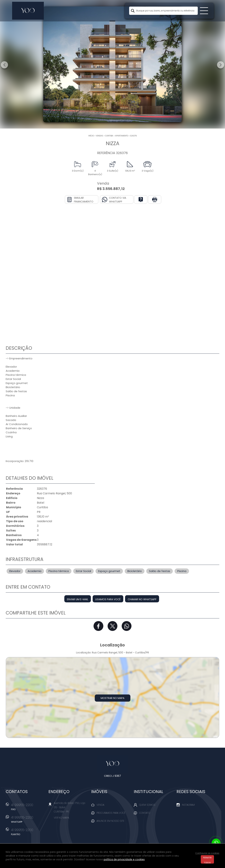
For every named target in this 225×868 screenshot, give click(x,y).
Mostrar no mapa (112, 698)
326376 (133, 136)
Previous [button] (4, 65)
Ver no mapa (61, 818)
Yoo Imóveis (112, 764)
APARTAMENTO (122, 136)
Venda (100, 805)
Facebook (98, 626)
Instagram (188, 805)
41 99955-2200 (28, 808)
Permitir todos (207, 860)
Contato (145, 813)
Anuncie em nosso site (110, 821)
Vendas (99, 136)
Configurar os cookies (207, 853)
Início (91, 136)
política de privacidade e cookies (124, 859)
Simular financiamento (84, 200)
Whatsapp (127, 626)
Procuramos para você (111, 813)
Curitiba (109, 136)
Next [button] (221, 65)
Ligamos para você (108, 599)
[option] (112, 64)
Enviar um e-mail (78, 599)
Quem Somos (147, 805)
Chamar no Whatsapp (142, 599)
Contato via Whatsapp (118, 200)
